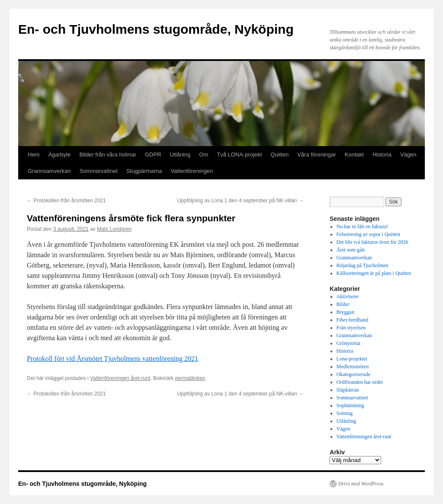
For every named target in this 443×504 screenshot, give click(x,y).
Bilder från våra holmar (108, 155)
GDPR (153, 155)
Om (204, 155)
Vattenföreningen (192, 171)
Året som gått (351, 250)
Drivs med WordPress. (361, 484)
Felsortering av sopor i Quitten (368, 234)
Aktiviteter (348, 297)
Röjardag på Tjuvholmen (363, 265)
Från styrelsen (351, 328)
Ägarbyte (59, 155)
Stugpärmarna (144, 171)
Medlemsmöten (353, 367)
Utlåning (180, 155)
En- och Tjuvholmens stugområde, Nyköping (156, 29)
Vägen (408, 155)
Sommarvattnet (99, 171)
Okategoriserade (354, 374)
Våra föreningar (317, 155)
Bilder (343, 304)
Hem (34, 155)
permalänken (190, 378)
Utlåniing (346, 421)
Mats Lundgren (114, 229)
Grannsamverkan (49, 171)
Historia (382, 155)
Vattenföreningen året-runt (120, 378)
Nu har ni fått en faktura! (363, 226)
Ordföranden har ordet (360, 382)
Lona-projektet (352, 359)
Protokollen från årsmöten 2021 (66, 201)
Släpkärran (348, 390)
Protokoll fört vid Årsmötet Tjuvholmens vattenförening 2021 (112, 359)
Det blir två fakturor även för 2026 (372, 242)
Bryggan (345, 312)
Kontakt (354, 155)
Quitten (279, 155)
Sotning (345, 413)
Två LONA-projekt (239, 155)
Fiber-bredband (353, 320)
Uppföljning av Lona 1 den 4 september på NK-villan (240, 201)
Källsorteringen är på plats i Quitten (374, 273)
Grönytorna (348, 343)
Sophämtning (350, 405)
